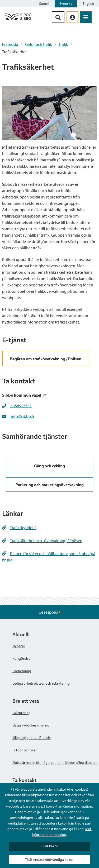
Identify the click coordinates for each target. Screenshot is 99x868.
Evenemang (22, 671)
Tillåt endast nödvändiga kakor (49, 860)
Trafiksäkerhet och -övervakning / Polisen (42, 541)
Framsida (10, 44)
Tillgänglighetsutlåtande (32, 738)
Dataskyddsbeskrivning (31, 725)
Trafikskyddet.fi (19, 528)
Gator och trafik (39, 44)
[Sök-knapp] (58, 17)
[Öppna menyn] (86, 17)
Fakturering (22, 713)
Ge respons (50, 612)
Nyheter (19, 646)
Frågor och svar (25, 750)
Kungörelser (22, 658)
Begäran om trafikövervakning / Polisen (46, 359)
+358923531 (21, 406)
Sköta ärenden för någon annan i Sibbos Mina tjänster (55, 763)
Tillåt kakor (49, 846)
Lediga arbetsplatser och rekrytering (41, 683)
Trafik (63, 44)
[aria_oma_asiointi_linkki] (72, 17)
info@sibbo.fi (22, 416)
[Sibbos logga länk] (18, 20)
